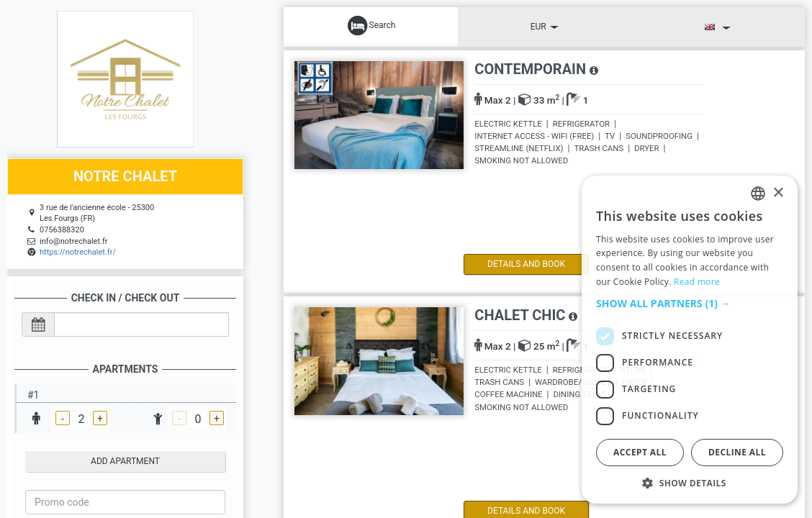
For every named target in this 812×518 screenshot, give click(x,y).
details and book (525, 264)
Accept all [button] (640, 452)
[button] (690, 304)
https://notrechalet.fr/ (78, 252)
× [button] (778, 193)
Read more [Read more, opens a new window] (697, 282)
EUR (545, 27)
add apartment (125, 461)
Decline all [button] (737, 452)
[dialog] (690, 340)
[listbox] (758, 194)
